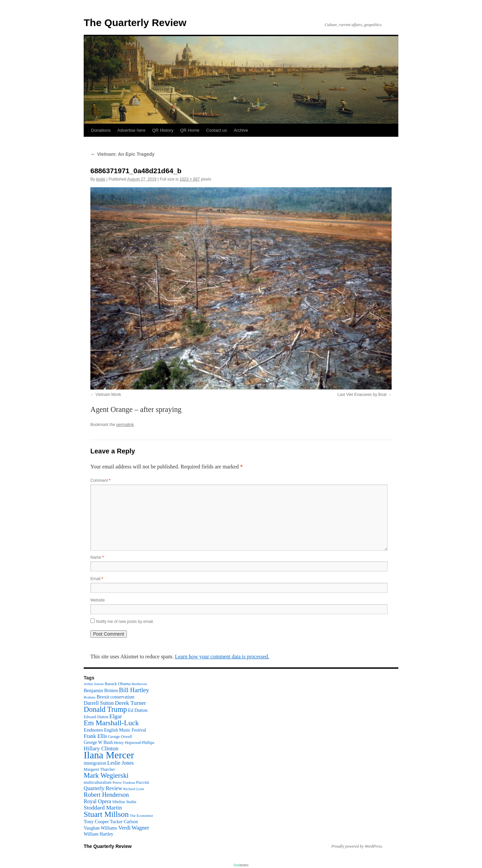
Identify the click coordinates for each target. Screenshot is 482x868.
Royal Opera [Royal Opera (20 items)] (97, 801)
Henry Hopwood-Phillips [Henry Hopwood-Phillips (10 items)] (134, 743)
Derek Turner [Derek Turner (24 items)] (130, 703)
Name (97, 557)
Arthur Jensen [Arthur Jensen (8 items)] (94, 684)
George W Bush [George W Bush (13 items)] (98, 742)
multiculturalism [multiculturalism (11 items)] (98, 782)
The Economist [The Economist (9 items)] (141, 816)
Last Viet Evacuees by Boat (362, 395)
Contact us (217, 130)
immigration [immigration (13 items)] (95, 763)
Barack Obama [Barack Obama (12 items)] (117, 684)
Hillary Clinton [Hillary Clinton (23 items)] (101, 748)
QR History (163, 130)
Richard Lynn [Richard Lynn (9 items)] (134, 789)
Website (98, 600)
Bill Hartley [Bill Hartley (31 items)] (134, 690)
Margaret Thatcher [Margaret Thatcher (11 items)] (99, 769)
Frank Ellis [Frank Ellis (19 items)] (95, 736)
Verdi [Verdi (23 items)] (124, 828)
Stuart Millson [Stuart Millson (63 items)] (106, 814)
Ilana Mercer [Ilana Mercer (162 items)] (109, 755)
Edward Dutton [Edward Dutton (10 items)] (96, 717)
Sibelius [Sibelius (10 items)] (119, 802)
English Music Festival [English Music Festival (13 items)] (125, 730)
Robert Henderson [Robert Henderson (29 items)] (106, 795)
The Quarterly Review (135, 23)
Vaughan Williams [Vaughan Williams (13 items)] (100, 828)
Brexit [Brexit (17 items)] (103, 697)
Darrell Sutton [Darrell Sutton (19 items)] (99, 703)
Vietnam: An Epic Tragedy (123, 154)
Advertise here (132, 130)
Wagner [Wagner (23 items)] (140, 828)
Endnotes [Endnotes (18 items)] (93, 730)
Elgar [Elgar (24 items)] (116, 716)
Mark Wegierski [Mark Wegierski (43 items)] (106, 775)
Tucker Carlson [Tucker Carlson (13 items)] (124, 822)
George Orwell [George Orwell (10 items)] (120, 737)
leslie (101, 179)
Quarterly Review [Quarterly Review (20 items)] (103, 788)
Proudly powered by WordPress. (357, 846)
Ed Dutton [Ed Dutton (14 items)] (138, 710)
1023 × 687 (189, 179)
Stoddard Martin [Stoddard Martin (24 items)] (103, 808)
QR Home (190, 130)
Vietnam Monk (108, 395)
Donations (101, 130)
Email (97, 579)
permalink (125, 425)
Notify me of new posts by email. (125, 622)
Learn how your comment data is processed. (222, 657)
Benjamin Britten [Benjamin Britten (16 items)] (101, 690)
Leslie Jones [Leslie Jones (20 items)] (120, 763)
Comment (100, 480)
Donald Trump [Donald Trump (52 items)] (105, 709)
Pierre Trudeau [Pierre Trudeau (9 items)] (124, 782)
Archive (241, 130)
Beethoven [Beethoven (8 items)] (139, 684)
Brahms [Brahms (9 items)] (90, 697)
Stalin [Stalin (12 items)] (131, 802)
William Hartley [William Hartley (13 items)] (98, 834)
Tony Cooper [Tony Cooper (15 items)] (96, 822)
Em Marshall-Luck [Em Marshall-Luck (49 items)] (111, 723)
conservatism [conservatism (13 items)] (123, 697)
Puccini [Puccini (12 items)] (143, 782)
